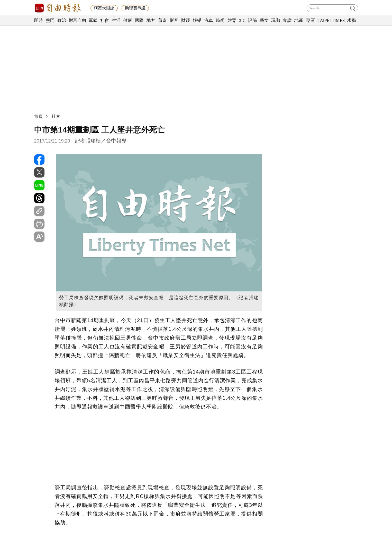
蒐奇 (163, 20)
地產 (299, 20)
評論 (253, 20)
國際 (139, 20)
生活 (116, 20)
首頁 (39, 116)
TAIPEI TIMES (331, 20)
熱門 (50, 20)
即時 (39, 20)
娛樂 (197, 20)
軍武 (93, 20)
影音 (174, 20)
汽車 (209, 20)
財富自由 (78, 20)
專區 (310, 20)
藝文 (264, 20)
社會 (105, 20)
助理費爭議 (135, 8)
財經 (186, 20)
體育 (232, 20)
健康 (128, 20)
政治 (62, 20)
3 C (242, 20)
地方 (151, 20)
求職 (352, 20)
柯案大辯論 (104, 8)
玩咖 (276, 20)
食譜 (287, 20)
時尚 (220, 20)
